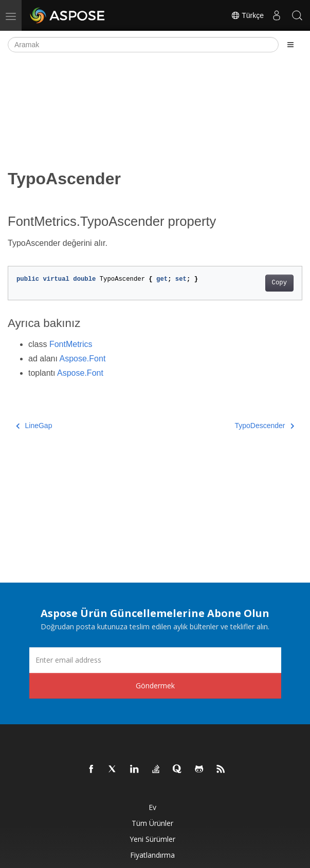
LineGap (34, 426)
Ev (152, 807)
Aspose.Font (83, 359)
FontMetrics (71, 344)
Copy (279, 283)
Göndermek (155, 686)
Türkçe (247, 15)
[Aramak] (143, 45)
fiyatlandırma (152, 855)
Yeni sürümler (152, 839)
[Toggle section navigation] (290, 45)
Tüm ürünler (152, 823)
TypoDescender (264, 426)
